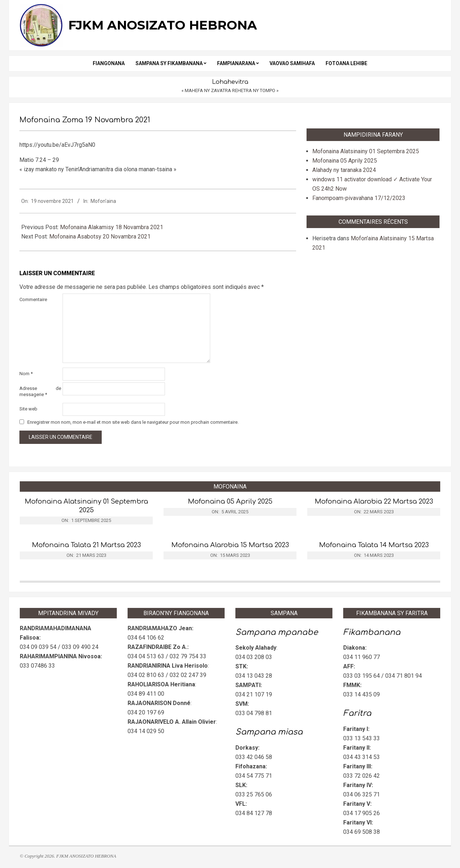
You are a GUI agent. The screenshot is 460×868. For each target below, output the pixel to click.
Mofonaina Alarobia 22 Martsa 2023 (374, 501)
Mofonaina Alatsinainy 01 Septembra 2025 (366, 151)
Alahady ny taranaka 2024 (344, 170)
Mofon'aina (103, 201)
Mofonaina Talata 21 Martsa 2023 (86, 545)
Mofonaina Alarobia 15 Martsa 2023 (230, 545)
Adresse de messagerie (40, 391)
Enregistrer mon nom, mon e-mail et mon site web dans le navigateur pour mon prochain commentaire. (133, 422)
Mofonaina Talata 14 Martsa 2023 (374, 545)
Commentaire (33, 299)
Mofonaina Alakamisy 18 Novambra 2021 (112, 227)
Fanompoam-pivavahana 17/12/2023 (359, 198)
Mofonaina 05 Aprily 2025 (345, 161)
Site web (28, 409)
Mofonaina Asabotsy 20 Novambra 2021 (100, 237)
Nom (26, 374)
